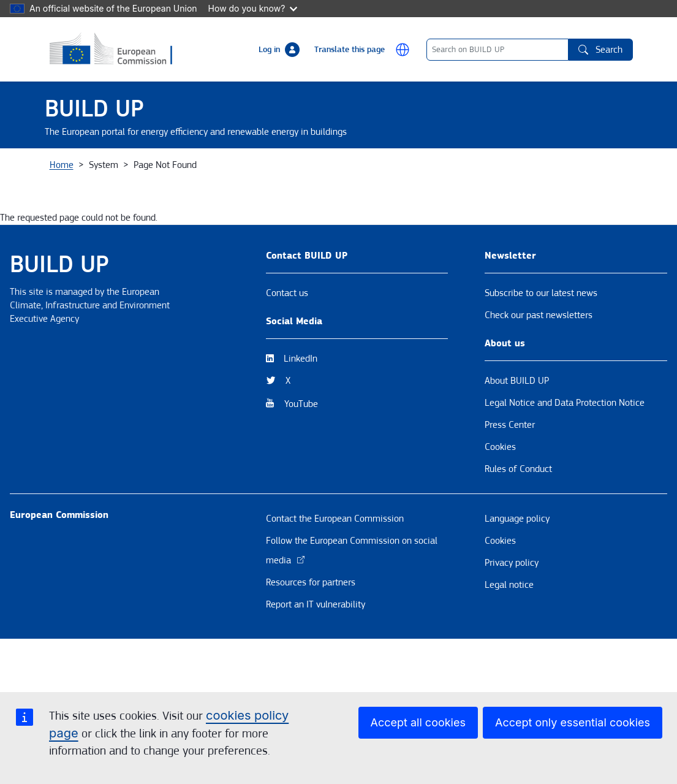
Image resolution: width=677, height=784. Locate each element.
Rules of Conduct (518, 519)
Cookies (500, 497)
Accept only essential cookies (573, 722)
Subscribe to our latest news (541, 343)
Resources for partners (311, 632)
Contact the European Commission (335, 568)
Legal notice (509, 634)
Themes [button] (254, 173)
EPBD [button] (609, 173)
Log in (269, 50)
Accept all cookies (418, 722)
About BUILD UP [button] (91, 173)
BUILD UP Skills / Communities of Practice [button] (484, 173)
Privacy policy (512, 612)
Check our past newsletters (539, 365)
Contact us (287, 343)
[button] (403, 50)
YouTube (301, 454)
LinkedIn (301, 408)
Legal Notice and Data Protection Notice (565, 452)
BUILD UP (94, 109)
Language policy (517, 568)
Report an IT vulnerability (316, 654)
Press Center (510, 474)
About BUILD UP (517, 430)
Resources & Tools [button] (334, 173)
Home (62, 215)
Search (600, 50)
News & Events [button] (181, 173)
